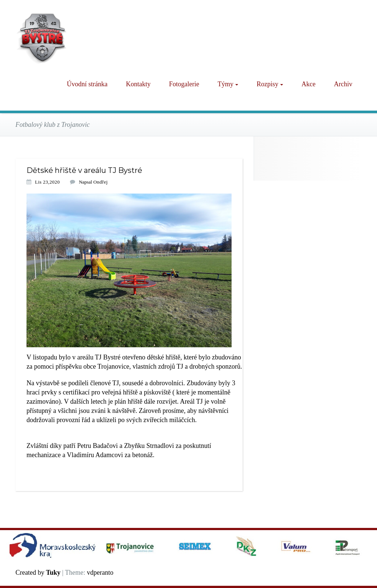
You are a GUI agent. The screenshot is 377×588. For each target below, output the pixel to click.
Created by (38, 573)
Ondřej (100, 182)
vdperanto (100, 573)
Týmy (228, 84)
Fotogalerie (184, 84)
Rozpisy (270, 84)
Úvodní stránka (87, 84)
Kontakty (138, 84)
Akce (309, 84)
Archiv (343, 84)
